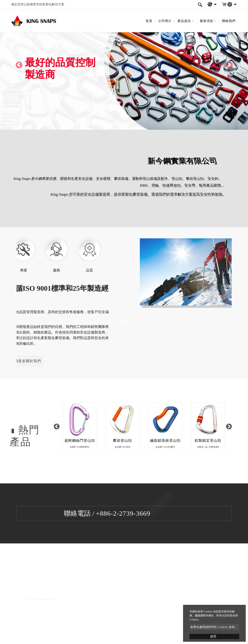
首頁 (149, 21)
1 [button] (140, 460)
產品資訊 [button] (184, 21)
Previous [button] (57, 427)
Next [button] (229, 427)
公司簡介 (165, 21)
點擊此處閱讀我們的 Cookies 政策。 (214, 627)
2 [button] (147, 460)
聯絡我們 (229, 21)
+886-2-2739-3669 (123, 513)
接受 (213, 636)
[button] (19, 65)
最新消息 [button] (207, 21)
